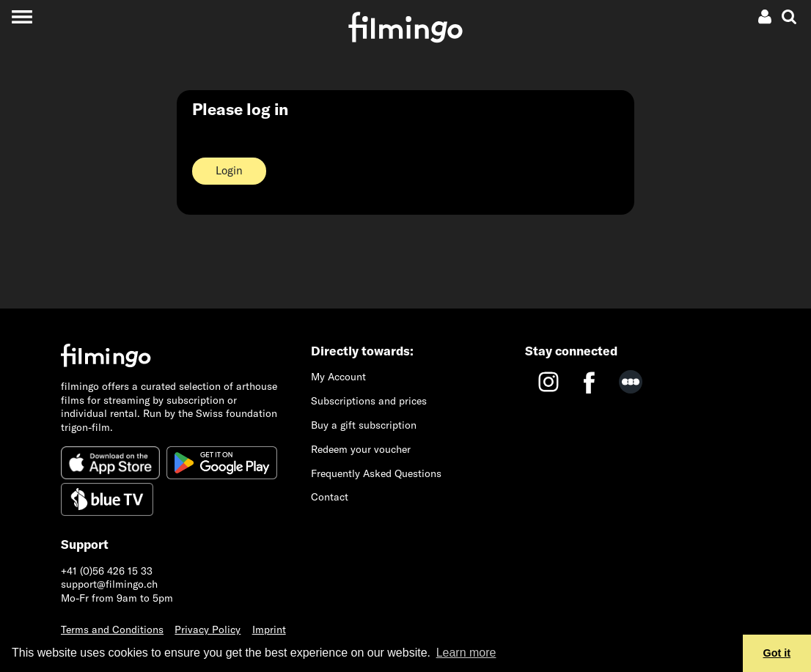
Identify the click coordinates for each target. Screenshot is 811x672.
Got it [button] (777, 653)
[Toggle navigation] (22, 16)
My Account (338, 377)
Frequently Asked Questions (376, 473)
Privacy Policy (208, 629)
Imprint (269, 629)
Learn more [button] (466, 653)
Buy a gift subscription (364, 425)
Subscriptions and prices (369, 401)
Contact (330, 497)
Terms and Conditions (112, 629)
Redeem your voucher (361, 449)
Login (229, 170)
